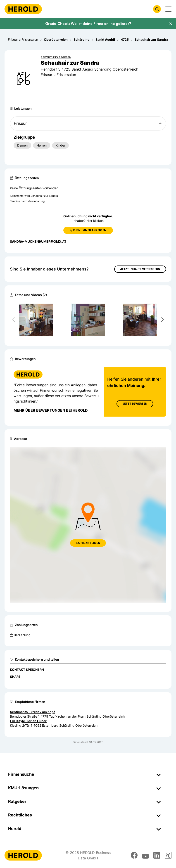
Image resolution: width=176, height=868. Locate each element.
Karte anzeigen (88, 543)
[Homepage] (23, 9)
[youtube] (145, 855)
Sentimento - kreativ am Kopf (32, 712)
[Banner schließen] (171, 24)
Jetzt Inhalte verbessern (140, 269)
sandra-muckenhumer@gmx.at (38, 241)
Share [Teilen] (15, 677)
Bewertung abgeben (56, 57)
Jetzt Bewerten (135, 404)
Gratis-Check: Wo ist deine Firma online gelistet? (88, 24)
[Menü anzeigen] (168, 9)
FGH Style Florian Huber (28, 721)
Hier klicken (95, 221)
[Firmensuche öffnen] (157, 9)
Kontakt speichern (27, 670)
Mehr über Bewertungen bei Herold (51, 410)
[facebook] (134, 855)
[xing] (168, 855)
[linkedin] (157, 855)
